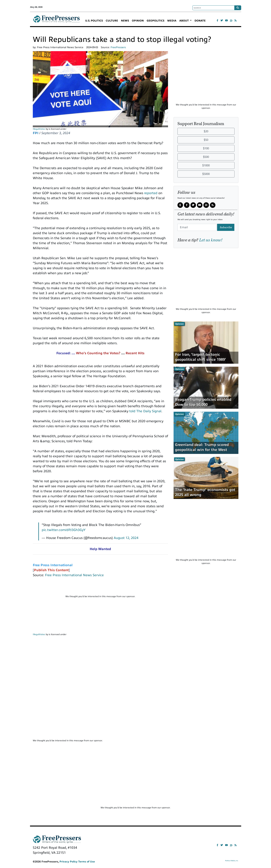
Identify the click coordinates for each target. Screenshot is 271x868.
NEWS (125, 21)
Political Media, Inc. (232, 861)
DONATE (200, 21)
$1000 (206, 165)
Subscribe (226, 227)
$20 (206, 131)
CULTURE (112, 21)
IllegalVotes (39, 129)
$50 (206, 140)
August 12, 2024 (126, 538)
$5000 (206, 174)
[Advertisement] (100, 588)
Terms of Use (87, 862)
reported (151, 193)
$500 (206, 157)
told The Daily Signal (145, 411)
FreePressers (56, 21)
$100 (206, 148)
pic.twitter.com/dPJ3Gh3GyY (64, 530)
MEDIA (172, 21)
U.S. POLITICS (94, 21)
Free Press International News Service (74, 575)
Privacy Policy (68, 862)
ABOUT (184, 21)
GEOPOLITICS (156, 21)
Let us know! (211, 240)
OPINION (138, 21)
